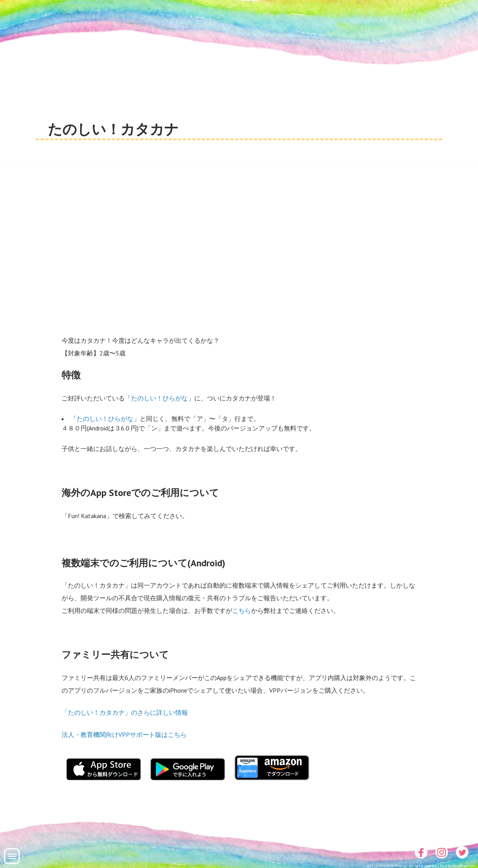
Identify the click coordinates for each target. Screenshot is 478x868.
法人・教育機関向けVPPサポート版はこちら (124, 735)
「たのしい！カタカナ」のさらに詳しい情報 (125, 712)
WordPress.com (464, 866)
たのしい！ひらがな (159, 398)
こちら (242, 611)
